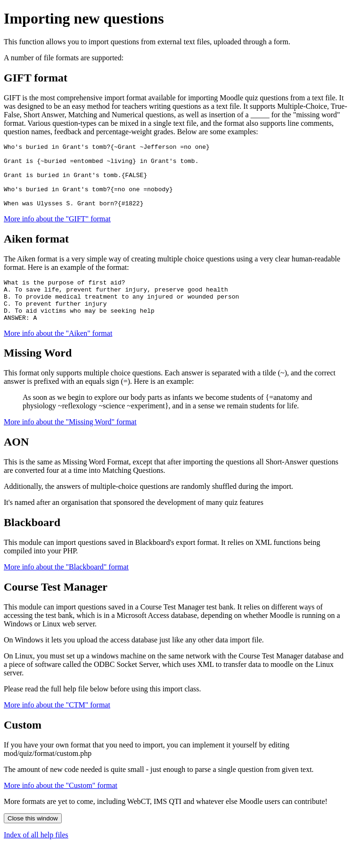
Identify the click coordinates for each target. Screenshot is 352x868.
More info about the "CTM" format (57, 726)
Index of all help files (36, 856)
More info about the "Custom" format (61, 807)
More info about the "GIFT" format (57, 231)
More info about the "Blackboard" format (66, 588)
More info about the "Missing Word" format (70, 443)
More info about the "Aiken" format (58, 354)
